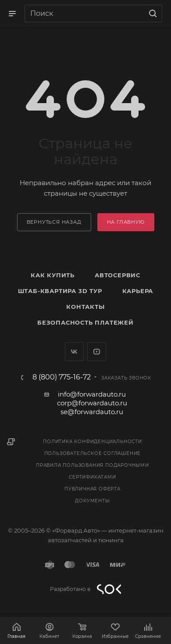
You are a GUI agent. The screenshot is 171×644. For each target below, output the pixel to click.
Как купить (53, 275)
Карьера (138, 291)
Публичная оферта (93, 489)
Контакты (85, 307)
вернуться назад (54, 222)
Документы (92, 501)
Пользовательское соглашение (93, 453)
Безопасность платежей (85, 322)
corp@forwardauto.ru (92, 403)
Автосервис (118, 275)
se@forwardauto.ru (92, 412)
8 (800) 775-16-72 (62, 377)
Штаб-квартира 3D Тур (60, 291)
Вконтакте (74, 352)
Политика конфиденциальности (93, 442)
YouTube (97, 352)
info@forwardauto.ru (92, 394)
